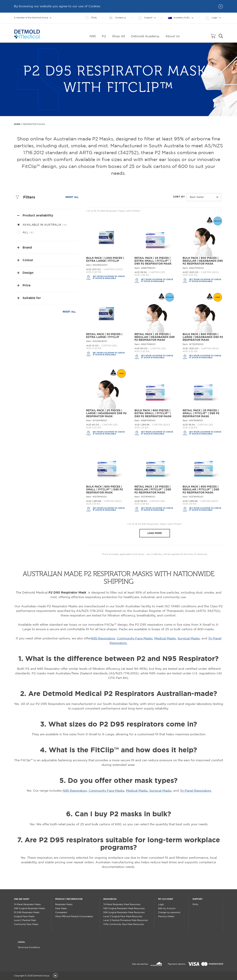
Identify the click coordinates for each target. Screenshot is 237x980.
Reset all (72, 197)
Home (17, 124)
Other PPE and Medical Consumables (74, 917)
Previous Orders (166, 917)
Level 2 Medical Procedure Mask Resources (126, 920)
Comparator (61, 913)
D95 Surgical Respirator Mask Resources (124, 913)
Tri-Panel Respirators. (196, 791)
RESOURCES (110, 899)
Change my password (169, 913)
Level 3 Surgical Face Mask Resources (123, 917)
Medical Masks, (165, 639)
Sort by (179, 197)
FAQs (195, 905)
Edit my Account (167, 909)
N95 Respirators (103, 639)
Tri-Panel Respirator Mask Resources (122, 905)
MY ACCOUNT (166, 899)
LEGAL (21, 942)
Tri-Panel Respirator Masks (27, 905)
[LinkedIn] (55, 976)
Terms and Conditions (29, 948)
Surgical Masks (189, 639)
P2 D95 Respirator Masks (27, 913)
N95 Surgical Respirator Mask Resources (124, 909)
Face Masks (61, 909)
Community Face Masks (135, 639)
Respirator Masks (64, 905)
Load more (155, 533)
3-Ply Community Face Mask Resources (124, 924)
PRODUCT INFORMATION (69, 899)
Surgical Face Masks (24, 917)
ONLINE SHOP (21, 899)
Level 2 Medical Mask (25, 920)
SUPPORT (198, 899)
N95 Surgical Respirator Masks (29, 909)
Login (161, 905)
